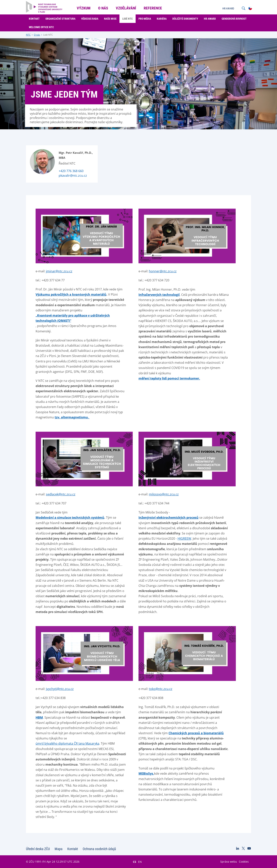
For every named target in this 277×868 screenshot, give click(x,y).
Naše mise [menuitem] (110, 19)
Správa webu (229, 862)
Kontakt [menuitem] (34, 19)
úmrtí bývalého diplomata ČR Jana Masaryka (67, 743)
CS (135, 862)
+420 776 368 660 (71, 171)
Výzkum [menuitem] (84, 8)
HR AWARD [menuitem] (228, 8)
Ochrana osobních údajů (99, 849)
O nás (37, 35)
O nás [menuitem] (103, 8)
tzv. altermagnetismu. (72, 417)
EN (140, 862)
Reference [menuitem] (153, 8)
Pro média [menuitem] (145, 19)
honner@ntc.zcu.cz (163, 271)
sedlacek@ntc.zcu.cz (61, 494)
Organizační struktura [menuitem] (60, 19)
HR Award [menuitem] (210, 19)
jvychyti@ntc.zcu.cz (60, 689)
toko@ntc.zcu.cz (161, 689)
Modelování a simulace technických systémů (70, 518)
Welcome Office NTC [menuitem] (41, 27)
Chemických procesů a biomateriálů (196, 733)
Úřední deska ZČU (38, 849)
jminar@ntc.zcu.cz (59, 271)
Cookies (244, 862)
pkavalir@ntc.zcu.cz (73, 176)
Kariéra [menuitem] (162, 19)
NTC (28, 35)
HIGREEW (184, 539)
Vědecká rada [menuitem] (90, 19)
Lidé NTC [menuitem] (128, 19)
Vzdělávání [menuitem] (126, 8)
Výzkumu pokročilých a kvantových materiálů (71, 294)
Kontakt (73, 849)
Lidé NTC (48, 35)
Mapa (59, 849)
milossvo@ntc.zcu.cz (164, 494)
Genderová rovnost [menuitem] (234, 19)
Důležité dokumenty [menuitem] (185, 19)
